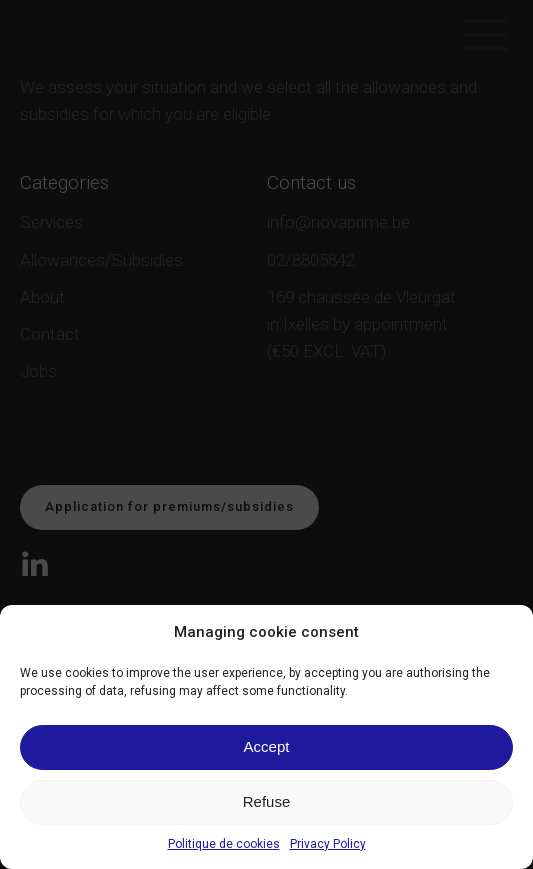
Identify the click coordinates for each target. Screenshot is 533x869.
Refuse (267, 801)
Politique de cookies (224, 844)
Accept (267, 746)
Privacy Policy (328, 844)
